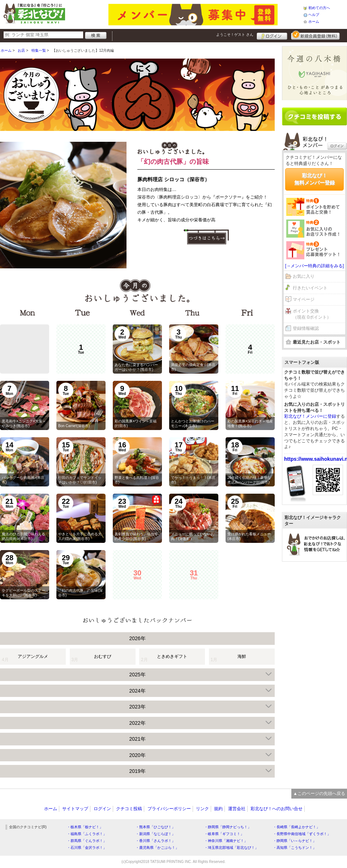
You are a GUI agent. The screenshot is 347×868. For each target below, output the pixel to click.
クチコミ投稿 (129, 809)
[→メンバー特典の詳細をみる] (315, 266)
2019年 (137, 771)
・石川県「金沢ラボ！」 (87, 848)
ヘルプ (314, 15)
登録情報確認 (306, 328)
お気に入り (304, 276)
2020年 (137, 755)
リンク (202, 809)
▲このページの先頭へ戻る (319, 793)
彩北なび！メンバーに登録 (310, 416)
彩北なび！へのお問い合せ (277, 809)
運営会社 (237, 809)
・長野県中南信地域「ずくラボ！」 (302, 834)
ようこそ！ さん (235, 35)
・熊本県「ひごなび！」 (155, 827)
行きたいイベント (310, 288)
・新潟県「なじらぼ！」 (155, 834)
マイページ (304, 299)
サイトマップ (75, 809)
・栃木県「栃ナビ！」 (85, 827)
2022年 (137, 723)
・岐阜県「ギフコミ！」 (224, 834)
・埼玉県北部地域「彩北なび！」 (231, 848)
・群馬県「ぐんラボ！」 (87, 841)
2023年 (137, 707)
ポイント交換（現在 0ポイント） (312, 314)
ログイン (272, 35)
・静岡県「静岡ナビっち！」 (228, 827)
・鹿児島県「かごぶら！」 (157, 848)
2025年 (137, 675)
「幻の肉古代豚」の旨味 (173, 162)
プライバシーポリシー (169, 809)
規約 (218, 809)
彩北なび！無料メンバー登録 (314, 179)
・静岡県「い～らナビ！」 (295, 841)
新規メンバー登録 (315, 35)
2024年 (137, 691)
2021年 (137, 739)
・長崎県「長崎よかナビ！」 (296, 827)
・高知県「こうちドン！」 (295, 848)
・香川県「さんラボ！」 (155, 841)
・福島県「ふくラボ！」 (87, 834)
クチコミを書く (314, 116)
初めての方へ (319, 8)
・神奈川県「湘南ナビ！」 (226, 841)
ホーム (314, 22)
